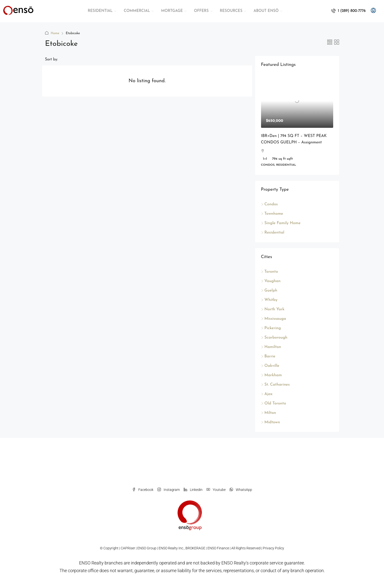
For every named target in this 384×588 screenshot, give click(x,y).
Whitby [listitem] (269, 300)
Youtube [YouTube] (216, 490)
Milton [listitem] (269, 413)
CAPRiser (128, 548)
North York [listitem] (273, 309)
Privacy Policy (273, 548)
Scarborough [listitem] (274, 338)
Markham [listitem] (271, 375)
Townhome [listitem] (272, 214)
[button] (330, 43)
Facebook (143, 490)
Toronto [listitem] (270, 272)
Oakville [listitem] (270, 366)
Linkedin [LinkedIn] (193, 490)
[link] (297, 101)
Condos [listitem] (269, 204)
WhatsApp (241, 490)
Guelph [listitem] (269, 291)
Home (55, 33)
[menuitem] (348, 11)
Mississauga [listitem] (274, 319)
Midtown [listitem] (271, 422)
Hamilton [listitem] (271, 347)
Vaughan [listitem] (271, 281)
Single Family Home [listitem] (281, 223)
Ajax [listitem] (267, 394)
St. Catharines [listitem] (275, 385)
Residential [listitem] (273, 233)
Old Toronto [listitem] (274, 403)
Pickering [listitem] (271, 328)
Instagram (169, 490)
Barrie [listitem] (268, 356)
